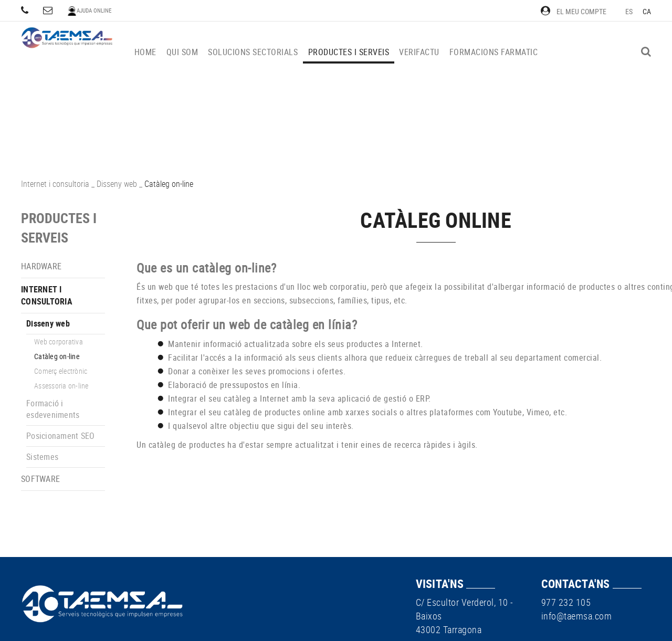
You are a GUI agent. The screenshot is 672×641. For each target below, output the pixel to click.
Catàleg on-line (57, 356)
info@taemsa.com (577, 616)
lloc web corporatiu (332, 287)
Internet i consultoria (55, 184)
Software (40, 479)
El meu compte (574, 11)
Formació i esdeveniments (53, 409)
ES (629, 11)
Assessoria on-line (61, 386)
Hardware (41, 266)
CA (647, 11)
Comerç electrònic (61, 371)
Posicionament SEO (60, 436)
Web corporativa (59, 341)
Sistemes (42, 457)
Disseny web (117, 184)
